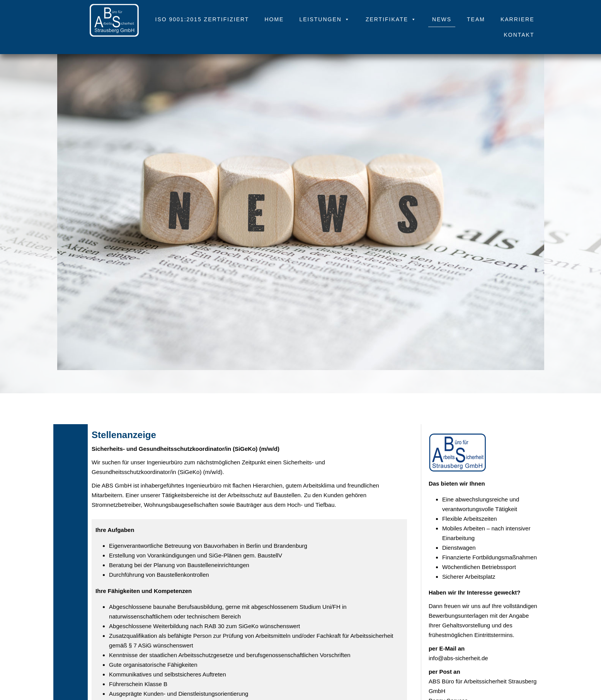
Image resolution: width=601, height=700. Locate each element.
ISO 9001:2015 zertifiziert (202, 19)
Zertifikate (391, 19)
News (442, 19)
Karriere (518, 19)
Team (476, 19)
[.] (114, 12)
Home (274, 19)
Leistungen (324, 19)
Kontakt (519, 35)
